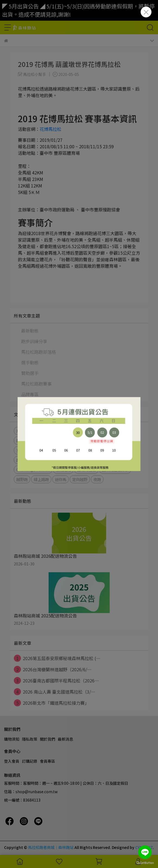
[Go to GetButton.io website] (145, 863)
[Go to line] (145, 852)
